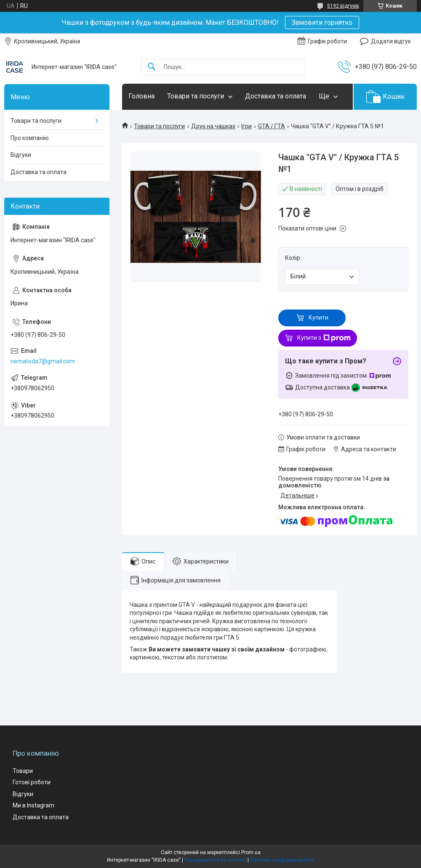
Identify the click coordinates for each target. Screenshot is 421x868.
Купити (318, 318)
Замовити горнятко (322, 22)
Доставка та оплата (276, 96)
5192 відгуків (343, 6)
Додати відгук (391, 41)
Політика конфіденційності (282, 860)
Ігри (246, 126)
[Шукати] (152, 67)
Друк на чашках (213, 126)
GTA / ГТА (272, 126)
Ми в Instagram (33, 805)
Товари (23, 771)
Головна (141, 96)
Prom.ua (251, 852)
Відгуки (21, 155)
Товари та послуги (196, 96)
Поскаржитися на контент (215, 860)
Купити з (324, 338)
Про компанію (30, 138)
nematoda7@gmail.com (43, 361)
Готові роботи (32, 782)
